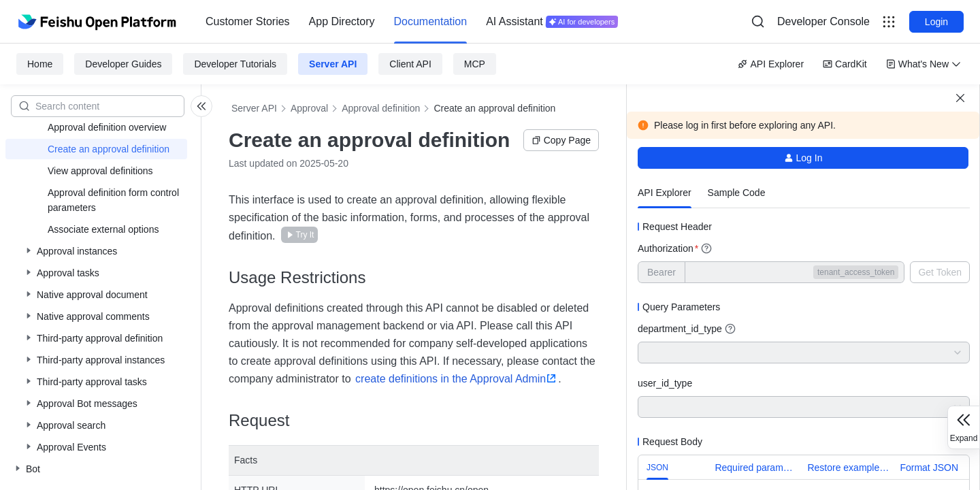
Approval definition (381, 108)
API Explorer (771, 64)
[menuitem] (248, 22)
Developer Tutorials (235, 64)
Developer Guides (123, 64)
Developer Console (823, 21)
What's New (924, 64)
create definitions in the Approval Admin (451, 379)
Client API (410, 64)
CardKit (845, 64)
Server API (333, 64)
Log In (803, 158)
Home (40, 64)
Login (936, 22)
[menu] (412, 22)
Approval (309, 108)
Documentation (431, 21)
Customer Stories (248, 21)
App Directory (342, 21)
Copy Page (561, 140)
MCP (475, 64)
